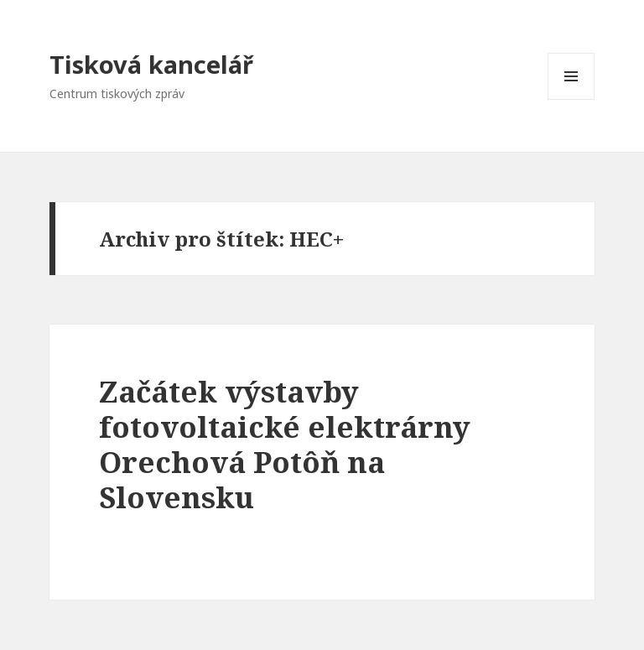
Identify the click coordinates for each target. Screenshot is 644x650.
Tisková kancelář (151, 64)
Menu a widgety (571, 99)
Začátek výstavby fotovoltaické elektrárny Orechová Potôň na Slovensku (285, 444)
